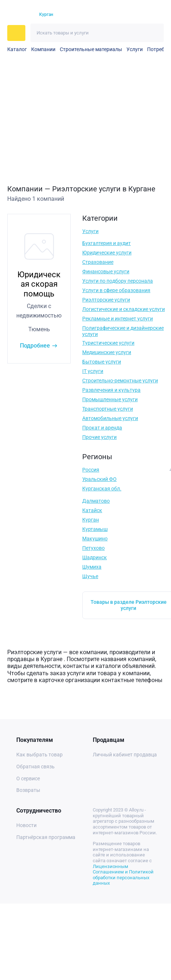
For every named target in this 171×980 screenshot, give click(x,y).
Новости (26, 825)
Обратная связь (36, 767)
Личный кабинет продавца (125, 755)
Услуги (135, 49)
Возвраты (28, 790)
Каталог (17, 49)
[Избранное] (131, 15)
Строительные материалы (91, 49)
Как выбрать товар (39, 755)
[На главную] (19, 15)
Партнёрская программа (46, 837)
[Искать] (155, 33)
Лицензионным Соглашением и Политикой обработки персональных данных (123, 875)
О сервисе (28, 778)
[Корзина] (144, 15)
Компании (43, 49)
